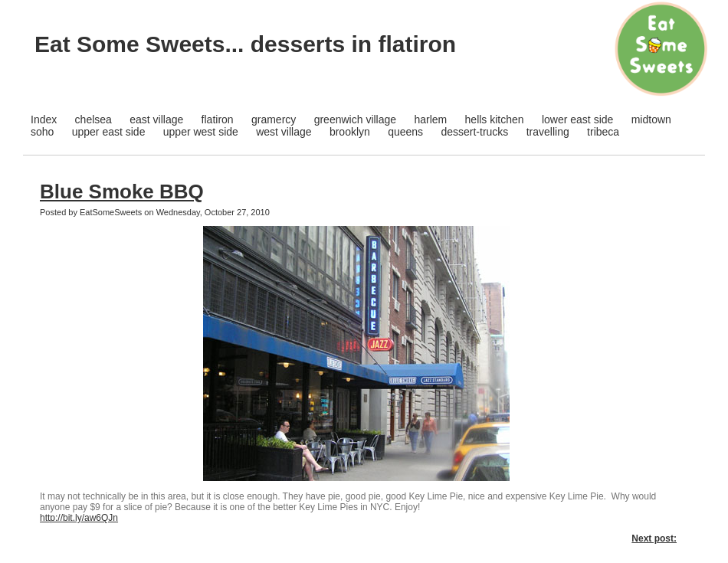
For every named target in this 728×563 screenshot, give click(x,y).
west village (284, 132)
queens (405, 132)
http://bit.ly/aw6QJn (79, 518)
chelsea (93, 119)
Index (44, 119)
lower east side (577, 119)
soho (42, 132)
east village (156, 119)
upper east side (109, 132)
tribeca (603, 132)
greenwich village (355, 119)
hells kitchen (495, 119)
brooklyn (350, 132)
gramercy (274, 119)
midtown (651, 119)
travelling (548, 132)
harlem (430, 119)
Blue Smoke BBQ (122, 191)
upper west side (201, 132)
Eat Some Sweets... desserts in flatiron (245, 44)
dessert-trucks (474, 132)
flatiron (218, 119)
